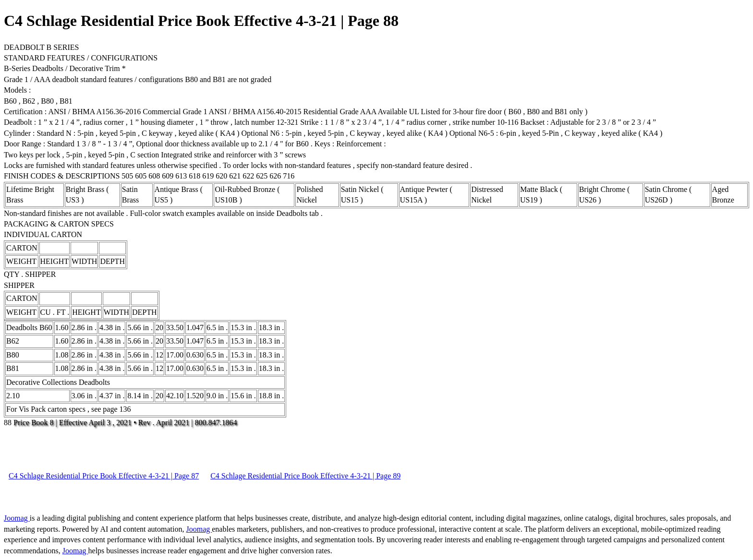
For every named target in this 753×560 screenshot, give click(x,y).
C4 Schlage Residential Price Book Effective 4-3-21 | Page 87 (104, 476)
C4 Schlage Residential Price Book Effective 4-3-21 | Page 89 (305, 476)
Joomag (17, 518)
